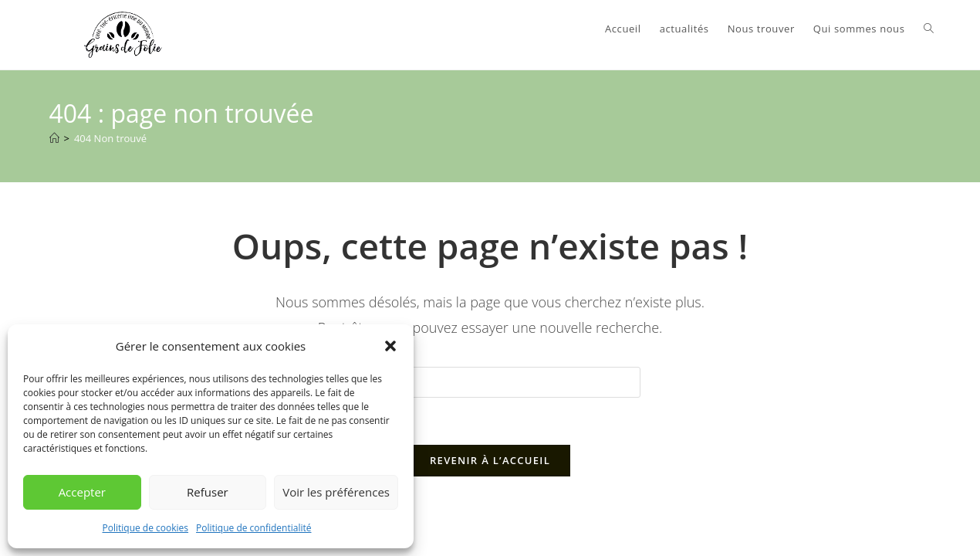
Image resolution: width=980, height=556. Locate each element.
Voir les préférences (336, 492)
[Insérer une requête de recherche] (490, 382)
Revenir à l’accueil (490, 460)
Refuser (208, 492)
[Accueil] (54, 138)
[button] (390, 346)
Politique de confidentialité (253, 528)
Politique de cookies (146, 528)
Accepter (82, 492)
